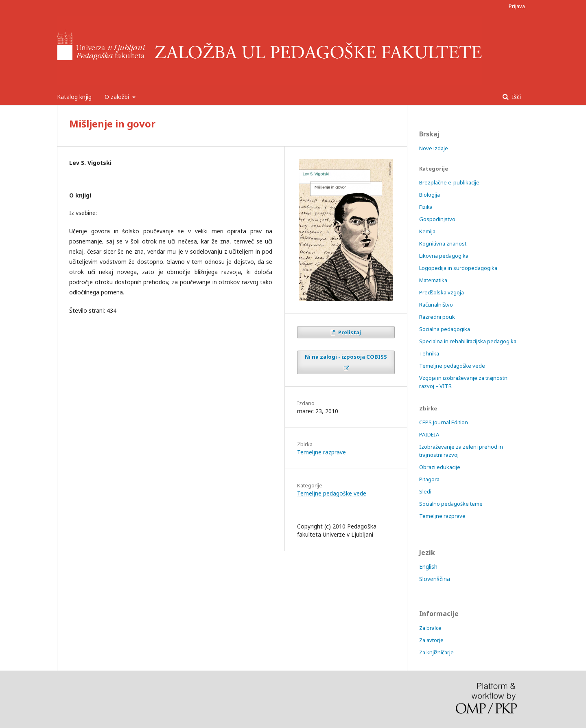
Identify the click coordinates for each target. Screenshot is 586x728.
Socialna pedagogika (445, 329)
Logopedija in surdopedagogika (458, 268)
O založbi (118, 97)
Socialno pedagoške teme (451, 504)
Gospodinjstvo (437, 219)
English (428, 567)
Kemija (427, 231)
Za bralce (430, 628)
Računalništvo (436, 305)
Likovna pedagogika (444, 256)
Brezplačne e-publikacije (449, 182)
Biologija (430, 195)
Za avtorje (431, 640)
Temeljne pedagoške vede (332, 493)
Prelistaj (349, 332)
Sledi (425, 491)
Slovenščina (435, 579)
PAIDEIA (429, 434)
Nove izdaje (434, 148)
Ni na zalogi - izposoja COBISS (346, 357)
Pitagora (429, 479)
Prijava (517, 6)
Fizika (426, 207)
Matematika (433, 280)
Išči (516, 97)
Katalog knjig (74, 97)
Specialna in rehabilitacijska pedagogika (468, 341)
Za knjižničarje (436, 652)
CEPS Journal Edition (444, 422)
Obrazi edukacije (440, 467)
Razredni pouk (437, 317)
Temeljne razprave (321, 452)
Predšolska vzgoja (442, 292)
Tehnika (429, 353)
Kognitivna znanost (443, 243)
